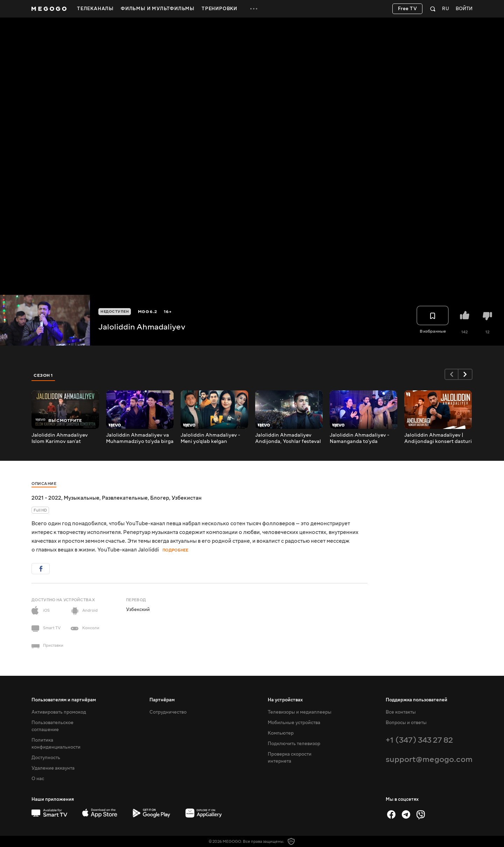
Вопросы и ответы (406, 723)
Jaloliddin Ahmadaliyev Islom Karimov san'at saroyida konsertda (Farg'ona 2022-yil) (60, 438)
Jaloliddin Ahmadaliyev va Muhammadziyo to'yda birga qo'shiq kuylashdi (140, 438)
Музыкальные (82, 498)
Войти (464, 9)
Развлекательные (125, 498)
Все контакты (401, 712)
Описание (44, 484)
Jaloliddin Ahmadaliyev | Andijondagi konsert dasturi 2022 (438, 438)
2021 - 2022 (46, 498)
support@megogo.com (429, 759)
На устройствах (285, 700)
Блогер (160, 498)
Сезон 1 (43, 375)
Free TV (408, 9)
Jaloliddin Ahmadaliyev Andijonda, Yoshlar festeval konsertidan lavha (288, 438)
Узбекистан (187, 498)
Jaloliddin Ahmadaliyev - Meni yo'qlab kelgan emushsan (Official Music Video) (211, 438)
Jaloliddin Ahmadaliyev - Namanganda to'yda (359, 438)
